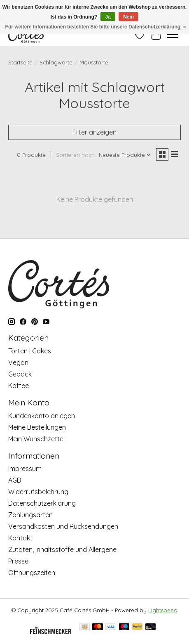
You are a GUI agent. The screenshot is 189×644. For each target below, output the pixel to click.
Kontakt (20, 538)
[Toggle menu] (173, 35)
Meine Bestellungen (37, 427)
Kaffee (19, 386)
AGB (15, 480)
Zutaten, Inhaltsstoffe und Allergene (62, 549)
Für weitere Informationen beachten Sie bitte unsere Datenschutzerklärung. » (96, 27)
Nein (128, 17)
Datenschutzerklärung (42, 503)
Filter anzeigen (94, 132)
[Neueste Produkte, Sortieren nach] (125, 155)
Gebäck (20, 374)
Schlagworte (56, 62)
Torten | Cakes (30, 351)
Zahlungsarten (30, 515)
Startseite (20, 62)
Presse (18, 561)
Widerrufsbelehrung (38, 492)
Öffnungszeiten (32, 573)
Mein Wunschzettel (36, 439)
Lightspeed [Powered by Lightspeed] (163, 610)
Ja (108, 17)
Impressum (25, 469)
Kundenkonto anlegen (42, 416)
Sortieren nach (75, 155)
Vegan (18, 362)
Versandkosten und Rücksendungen (63, 526)
